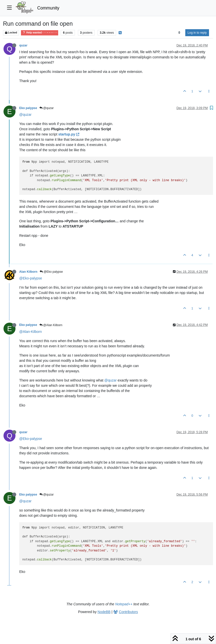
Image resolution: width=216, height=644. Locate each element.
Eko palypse (28, 108)
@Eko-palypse (31, 278)
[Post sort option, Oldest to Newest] (179, 33)
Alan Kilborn (28, 272)
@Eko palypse (51, 272)
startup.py (69, 134)
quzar (23, 45)
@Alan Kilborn (51, 325)
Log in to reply (197, 33)
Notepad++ (124, 604)
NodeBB (104, 612)
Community (48, 8)
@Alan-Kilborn (30, 332)
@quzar (47, 108)
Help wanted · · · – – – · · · (40, 33)
